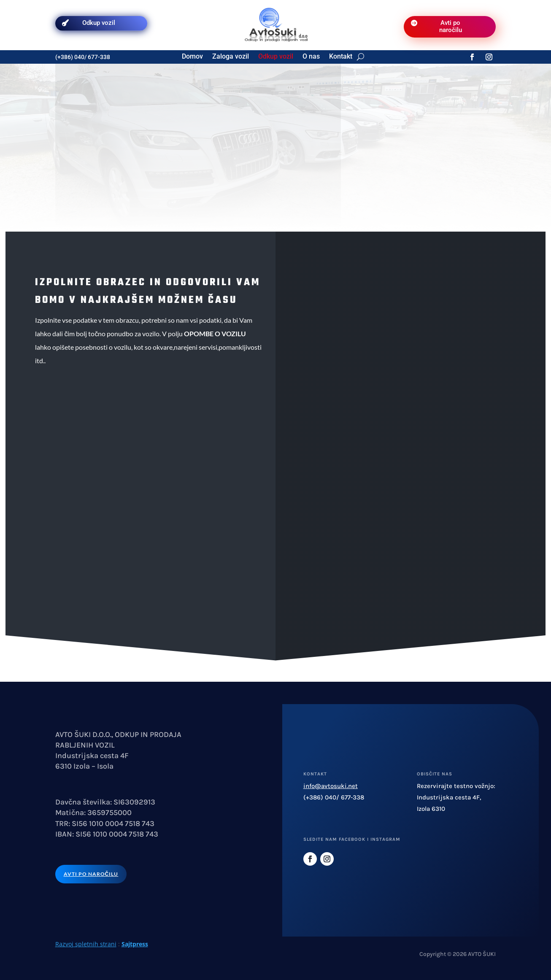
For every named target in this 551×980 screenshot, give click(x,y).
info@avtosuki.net (331, 786)
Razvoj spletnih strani (86, 944)
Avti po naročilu (451, 26)
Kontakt (341, 57)
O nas (311, 57)
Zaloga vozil (231, 57)
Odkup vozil (99, 23)
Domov (192, 57)
